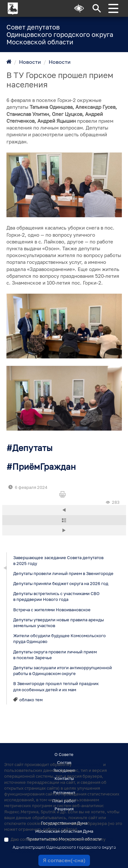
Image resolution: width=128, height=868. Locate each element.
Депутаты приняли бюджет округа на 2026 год (60, 583)
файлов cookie (87, 764)
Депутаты (32, 448)
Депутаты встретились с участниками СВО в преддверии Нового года (56, 596)
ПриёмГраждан (44, 467)
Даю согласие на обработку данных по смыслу (65, 845)
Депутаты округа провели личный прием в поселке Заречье (55, 654)
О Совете (64, 754)
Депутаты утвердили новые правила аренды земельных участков (58, 622)
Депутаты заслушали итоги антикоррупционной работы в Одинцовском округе (62, 670)
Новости (30, 62)
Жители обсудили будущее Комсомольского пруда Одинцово (59, 638)
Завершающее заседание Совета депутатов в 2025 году (58, 560)
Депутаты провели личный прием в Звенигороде (63, 573)
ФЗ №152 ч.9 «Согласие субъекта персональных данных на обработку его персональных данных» (65, 845)
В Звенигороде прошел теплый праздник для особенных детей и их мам (56, 686)
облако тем (31, 699)
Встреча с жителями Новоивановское (52, 609)
